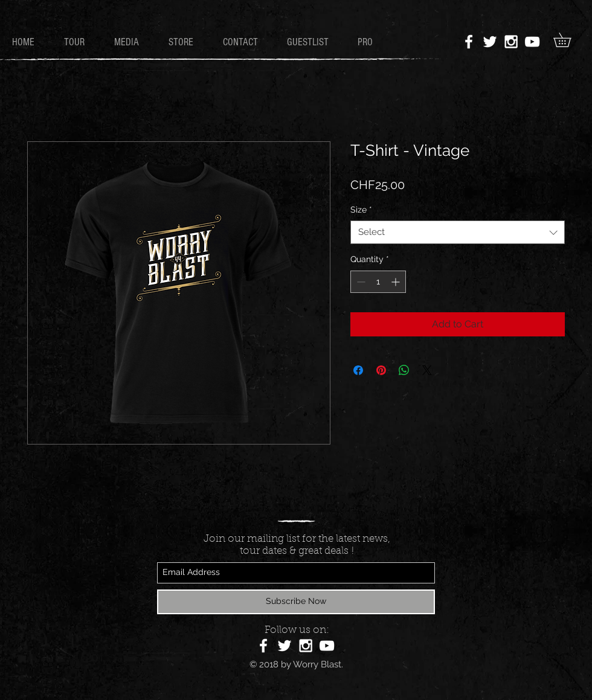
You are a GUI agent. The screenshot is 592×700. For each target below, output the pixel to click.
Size (361, 210)
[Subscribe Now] (296, 602)
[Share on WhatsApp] (404, 370)
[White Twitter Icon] (490, 42)
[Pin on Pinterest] (381, 370)
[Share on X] (427, 370)
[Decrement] (360, 282)
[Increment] (397, 282)
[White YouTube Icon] (532, 42)
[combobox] (458, 232)
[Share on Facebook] (358, 370)
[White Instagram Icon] (511, 42)
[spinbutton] (378, 282)
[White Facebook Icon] (469, 42)
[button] (569, 40)
